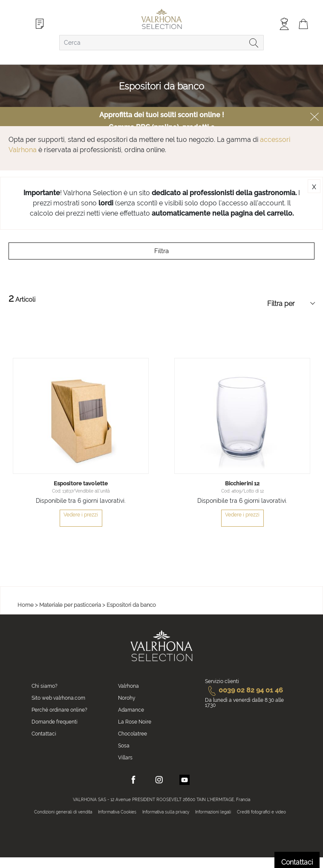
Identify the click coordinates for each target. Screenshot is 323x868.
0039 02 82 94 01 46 (244, 690)
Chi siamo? (45, 686)
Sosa (124, 746)
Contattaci (44, 734)
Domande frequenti (55, 722)
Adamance (131, 710)
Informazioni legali (213, 812)
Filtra (161, 251)
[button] (141, 466)
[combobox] (161, 43)
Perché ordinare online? (59, 710)
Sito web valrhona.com (58, 698)
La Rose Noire (135, 722)
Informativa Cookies (117, 812)
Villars (125, 758)
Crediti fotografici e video (261, 812)
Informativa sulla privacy (166, 812)
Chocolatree (133, 734)
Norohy (127, 698)
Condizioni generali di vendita (63, 812)
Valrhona (128, 686)
